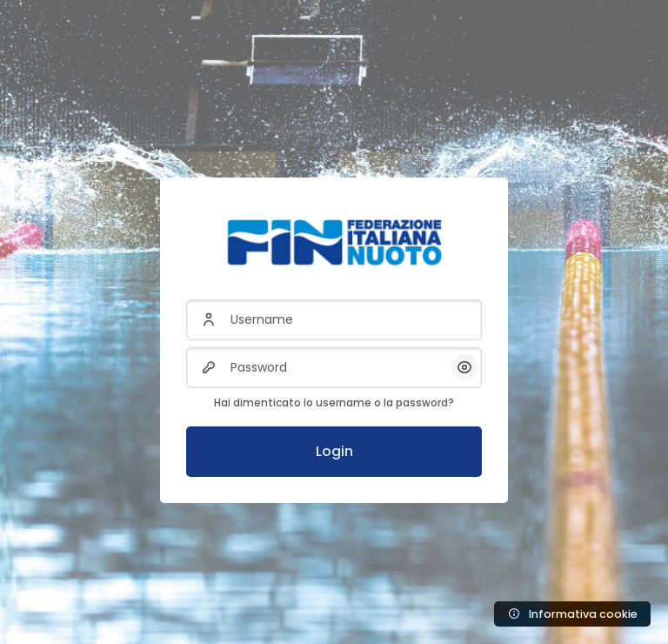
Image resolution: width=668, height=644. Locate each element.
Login (334, 451)
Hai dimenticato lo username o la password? (334, 402)
